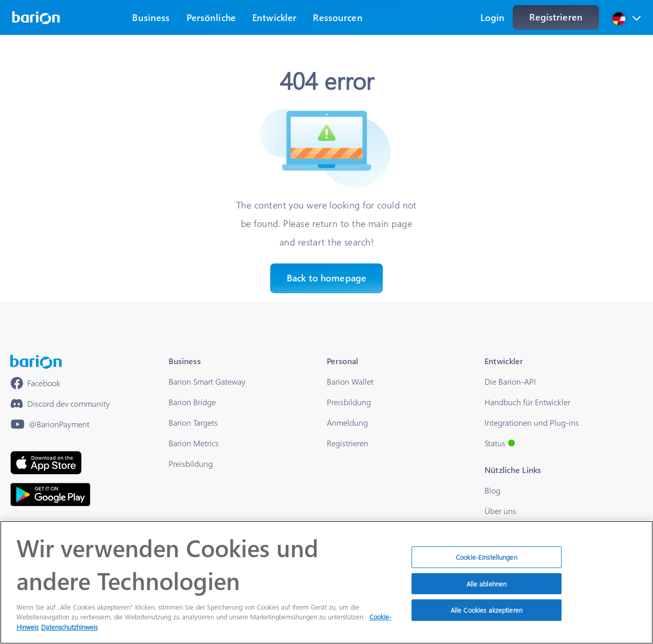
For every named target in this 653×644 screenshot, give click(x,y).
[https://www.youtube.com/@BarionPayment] (50, 424)
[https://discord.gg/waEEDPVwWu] (60, 404)
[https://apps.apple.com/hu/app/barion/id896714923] (46, 463)
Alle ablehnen (487, 588)
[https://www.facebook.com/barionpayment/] (35, 383)
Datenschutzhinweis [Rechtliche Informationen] (69, 632)
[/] (36, 362)
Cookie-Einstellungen (487, 562)
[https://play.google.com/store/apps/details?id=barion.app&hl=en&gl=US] (50, 495)
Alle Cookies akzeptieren (487, 615)
